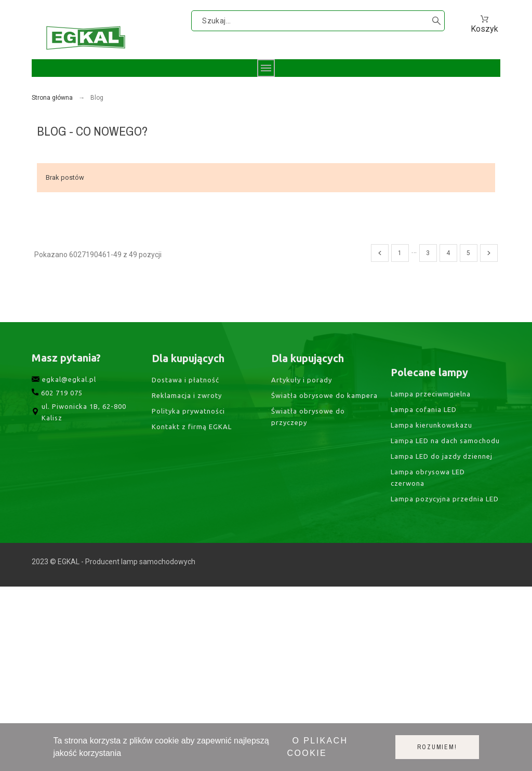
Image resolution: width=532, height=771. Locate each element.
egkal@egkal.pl (64, 401)
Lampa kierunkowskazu (431, 514)
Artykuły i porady (302, 403)
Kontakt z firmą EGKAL (192, 451)
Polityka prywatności (188, 436)
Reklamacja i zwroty (187, 420)
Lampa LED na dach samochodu (445, 530)
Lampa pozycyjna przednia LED (445, 589)
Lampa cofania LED (424, 499)
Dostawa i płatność (185, 405)
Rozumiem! (437, 747)
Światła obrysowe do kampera (324, 419)
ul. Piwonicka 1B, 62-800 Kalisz (80, 434)
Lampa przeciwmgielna (431, 483)
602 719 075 (57, 415)
